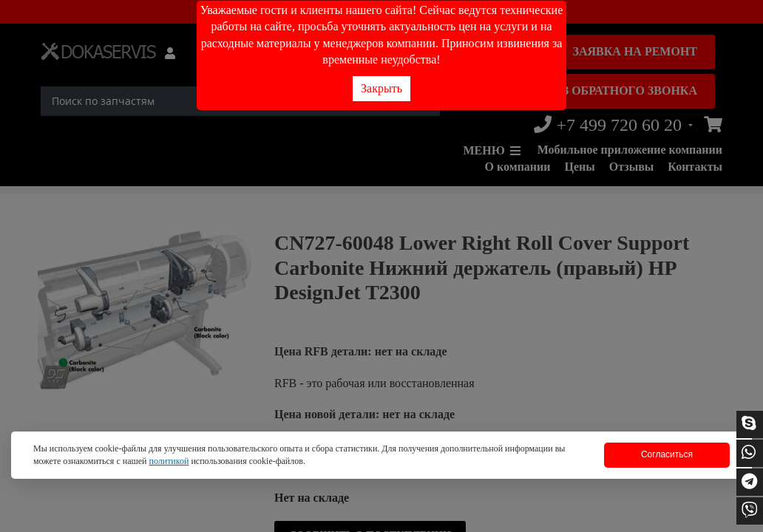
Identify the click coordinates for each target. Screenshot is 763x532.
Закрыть (381, 88)
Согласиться (667, 454)
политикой (169, 461)
